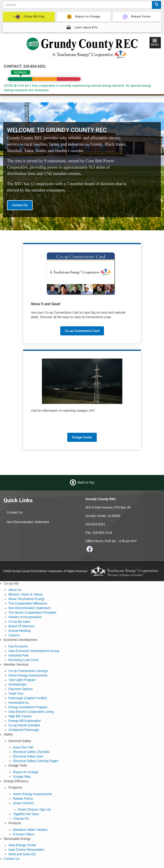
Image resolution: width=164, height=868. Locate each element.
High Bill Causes (20, 716)
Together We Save (26, 814)
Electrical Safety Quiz (28, 756)
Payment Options (20, 689)
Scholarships (17, 684)
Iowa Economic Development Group (34, 651)
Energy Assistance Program (28, 707)
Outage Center (82, 437)
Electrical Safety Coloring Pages (36, 761)
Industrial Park (18, 655)
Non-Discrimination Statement (28, 522)
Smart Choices (23, 803)
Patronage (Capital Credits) (28, 698)
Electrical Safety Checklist (31, 752)
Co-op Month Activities (24, 725)
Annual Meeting (19, 631)
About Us (15, 590)
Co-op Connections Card (82, 331)
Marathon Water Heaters (30, 830)
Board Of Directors (22, 626)
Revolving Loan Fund (23, 660)
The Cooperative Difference (28, 603)
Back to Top (86, 482)
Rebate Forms (23, 799)
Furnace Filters (23, 834)
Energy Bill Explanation (25, 721)
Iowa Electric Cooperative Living (31, 712)
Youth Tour (16, 693)
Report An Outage (26, 772)
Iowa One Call (23, 747)
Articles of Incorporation (25, 617)
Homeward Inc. (19, 703)
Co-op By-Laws (19, 622)
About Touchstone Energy (27, 599)
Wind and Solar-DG (22, 854)
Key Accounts (18, 646)
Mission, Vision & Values (26, 594)
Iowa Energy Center (22, 845)
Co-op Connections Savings (28, 671)
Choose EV (21, 819)
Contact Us (20, 205)
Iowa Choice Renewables (26, 850)
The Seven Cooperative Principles (32, 612)
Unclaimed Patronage (24, 730)
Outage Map (22, 777)
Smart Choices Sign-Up (34, 809)
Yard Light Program (22, 680)
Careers (14, 635)
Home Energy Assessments (28, 675)
